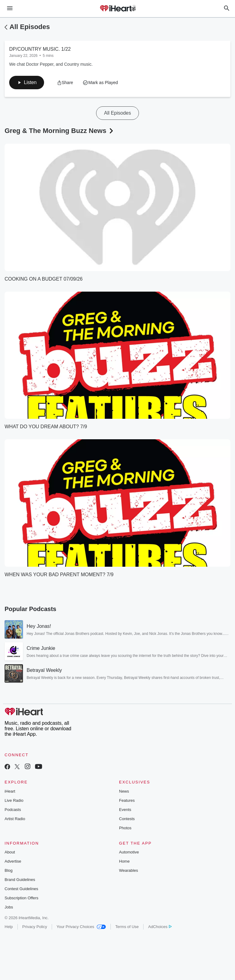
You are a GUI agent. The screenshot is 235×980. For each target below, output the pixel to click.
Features (127, 800)
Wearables (129, 870)
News (124, 791)
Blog (9, 870)
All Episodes (30, 27)
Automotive (129, 852)
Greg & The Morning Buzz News (60, 131)
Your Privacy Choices (81, 927)
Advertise (13, 861)
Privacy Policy (35, 927)
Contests (127, 819)
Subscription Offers (21, 898)
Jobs (9, 907)
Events (125, 810)
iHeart (10, 791)
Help (9, 927)
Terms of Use (127, 927)
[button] (27, 83)
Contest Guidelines (21, 889)
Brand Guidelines (20, 880)
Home (124, 861)
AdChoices (160, 927)
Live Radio (14, 800)
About (10, 852)
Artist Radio (15, 819)
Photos (125, 828)
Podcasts (13, 810)
